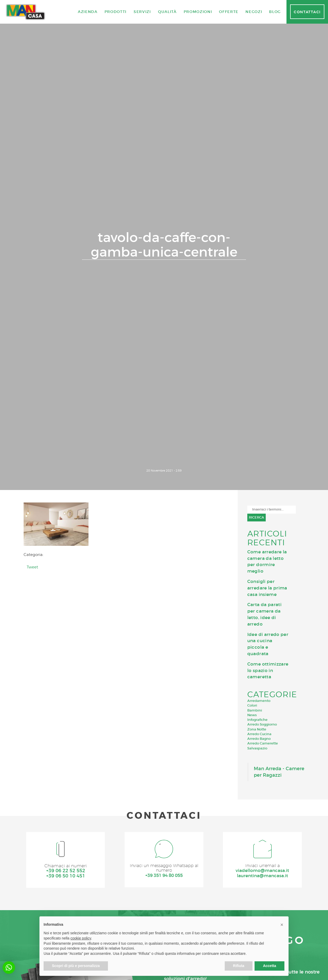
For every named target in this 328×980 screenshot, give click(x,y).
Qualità (167, 12)
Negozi (254, 12)
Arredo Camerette (263, 743)
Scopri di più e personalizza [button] (76, 966)
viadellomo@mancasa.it (262, 872)
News (252, 715)
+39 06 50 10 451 (66, 877)
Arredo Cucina (259, 734)
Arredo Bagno (259, 739)
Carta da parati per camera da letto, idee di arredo (264, 614)
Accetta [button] (269, 966)
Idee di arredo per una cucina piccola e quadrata (268, 644)
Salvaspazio (257, 748)
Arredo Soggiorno (262, 724)
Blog (275, 12)
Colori (252, 705)
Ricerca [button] (257, 517)
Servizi (142, 12)
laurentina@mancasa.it (262, 877)
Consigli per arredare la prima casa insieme (267, 588)
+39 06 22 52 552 (66, 872)
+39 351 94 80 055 (164, 877)
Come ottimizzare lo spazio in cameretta (268, 670)
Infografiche (257, 720)
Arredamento (259, 701)
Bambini (255, 710)
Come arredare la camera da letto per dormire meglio (267, 561)
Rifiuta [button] (239, 966)
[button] (9, 968)
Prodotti (116, 12)
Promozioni (198, 12)
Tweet (32, 567)
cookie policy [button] (81, 938)
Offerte (229, 12)
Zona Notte (257, 729)
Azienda (88, 12)
